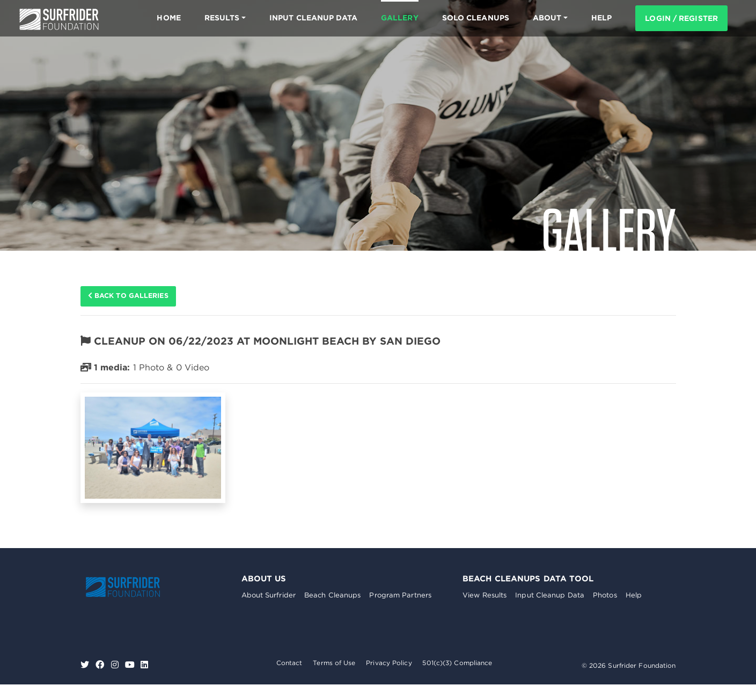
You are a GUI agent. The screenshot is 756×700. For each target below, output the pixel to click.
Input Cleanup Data (313, 18)
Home (168, 18)
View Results (485, 596)
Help (634, 596)
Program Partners (400, 596)
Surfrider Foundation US (59, 19)
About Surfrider (269, 596)
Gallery (400, 18)
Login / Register (681, 18)
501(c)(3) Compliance (457, 663)
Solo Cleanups (476, 18)
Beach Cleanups (332, 596)
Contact (289, 663)
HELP (601, 18)
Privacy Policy (389, 663)
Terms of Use (334, 663)
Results (222, 18)
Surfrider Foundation (131, 587)
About (547, 18)
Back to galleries (129, 297)
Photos (605, 596)
